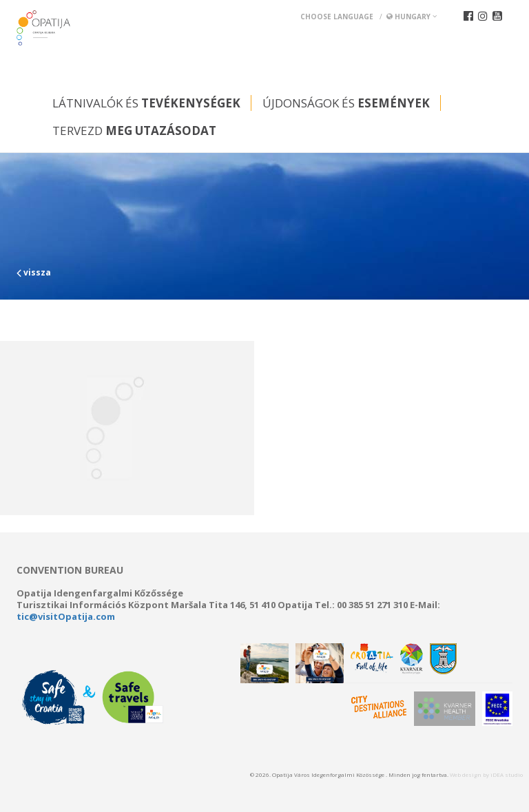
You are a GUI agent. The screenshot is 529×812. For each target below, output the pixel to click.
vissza (34, 272)
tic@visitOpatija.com (66, 616)
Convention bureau (70, 570)
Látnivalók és (146, 103)
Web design (466, 774)
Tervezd (134, 131)
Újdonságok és (346, 103)
